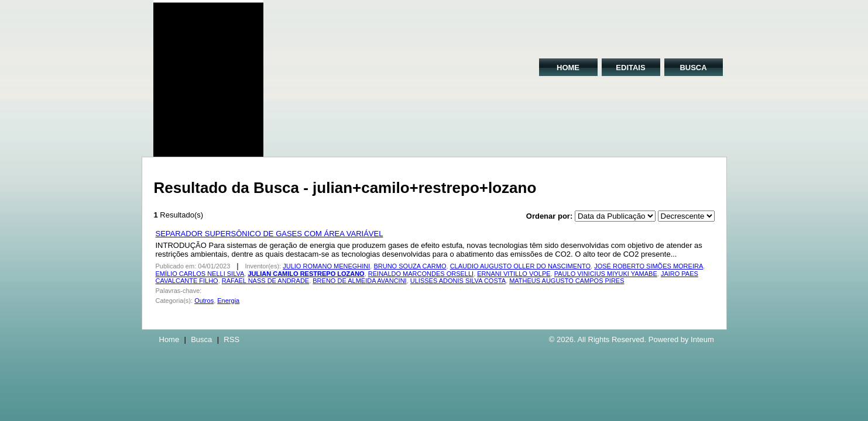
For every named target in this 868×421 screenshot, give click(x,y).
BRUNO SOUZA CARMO (410, 266)
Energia (228, 301)
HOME (568, 68)
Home (169, 339)
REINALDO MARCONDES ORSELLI (421, 274)
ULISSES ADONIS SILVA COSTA (458, 281)
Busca (201, 339)
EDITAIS (630, 68)
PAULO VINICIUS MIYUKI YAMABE (606, 274)
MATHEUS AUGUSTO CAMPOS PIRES (567, 281)
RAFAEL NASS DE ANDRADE (265, 281)
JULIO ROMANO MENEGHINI (326, 266)
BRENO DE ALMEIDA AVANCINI (359, 281)
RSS (231, 339)
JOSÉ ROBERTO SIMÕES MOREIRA (649, 266)
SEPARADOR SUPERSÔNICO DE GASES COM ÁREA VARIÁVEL (270, 234)
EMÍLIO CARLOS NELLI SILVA (200, 274)
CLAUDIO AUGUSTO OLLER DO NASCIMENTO (520, 266)
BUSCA (693, 68)
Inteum (702, 339)
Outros (204, 301)
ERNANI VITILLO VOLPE (514, 274)
